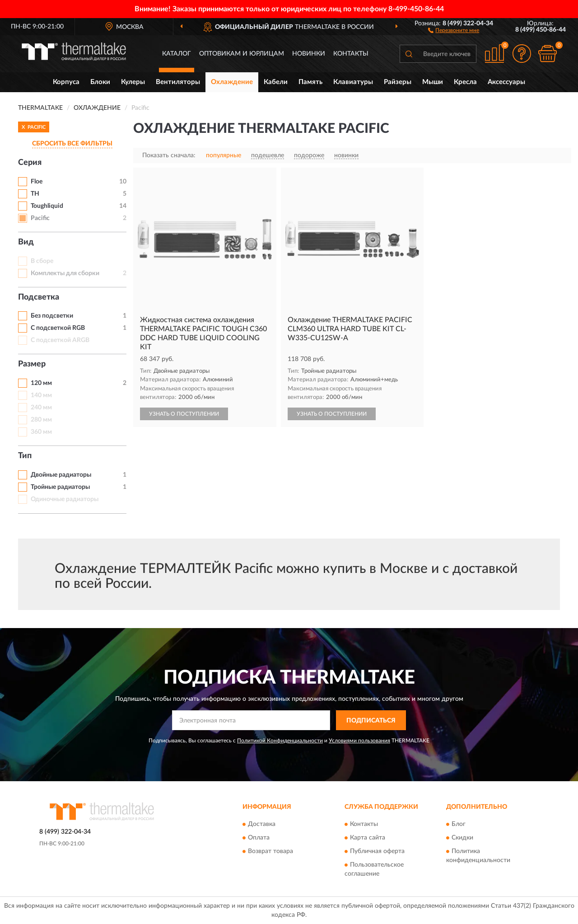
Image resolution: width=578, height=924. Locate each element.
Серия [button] (30, 163)
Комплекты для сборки (65, 273)
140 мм (41, 395)
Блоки (100, 82)
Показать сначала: (169, 155)
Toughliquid (47, 206)
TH (35, 194)
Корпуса (66, 82)
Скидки (462, 838)
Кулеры (133, 82)
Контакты (351, 54)
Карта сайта (368, 838)
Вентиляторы (178, 82)
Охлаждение (232, 82)
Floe (37, 182)
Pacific (40, 218)
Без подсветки (52, 316)
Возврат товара (270, 851)
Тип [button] (25, 456)
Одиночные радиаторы (65, 499)
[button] (454, 30)
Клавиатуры (353, 82)
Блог (459, 824)
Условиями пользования (359, 741)
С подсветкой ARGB (60, 340)
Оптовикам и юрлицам (242, 54)
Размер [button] (32, 364)
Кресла (465, 82)
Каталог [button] (177, 54)
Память (310, 82)
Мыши (433, 82)
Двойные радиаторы (61, 475)
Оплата (259, 838)
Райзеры (398, 82)
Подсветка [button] (39, 297)
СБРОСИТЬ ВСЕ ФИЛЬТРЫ (72, 144)
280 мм (41, 420)
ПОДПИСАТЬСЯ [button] (371, 721)
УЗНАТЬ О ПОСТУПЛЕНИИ (184, 414)
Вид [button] (26, 242)
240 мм (41, 408)
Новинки (309, 54)
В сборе (42, 261)
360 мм (41, 432)
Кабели (276, 82)
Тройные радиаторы (60, 487)
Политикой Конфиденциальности (280, 741)
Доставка (262, 824)
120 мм (41, 383)
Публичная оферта (377, 851)
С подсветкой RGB (58, 328)
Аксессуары (506, 82)
